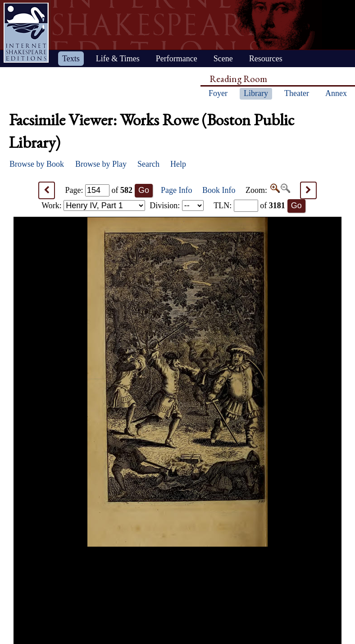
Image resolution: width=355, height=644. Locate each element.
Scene (223, 59)
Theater (297, 93)
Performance (177, 59)
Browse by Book (37, 164)
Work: (93, 206)
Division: (177, 206)
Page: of (99, 190)
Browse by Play (101, 164)
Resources (266, 59)
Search (148, 164)
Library (256, 93)
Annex (336, 93)
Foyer (218, 93)
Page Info (176, 190)
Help (178, 164)
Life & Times (118, 59)
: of (249, 206)
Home (26, 33)
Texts (71, 59)
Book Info (219, 190)
